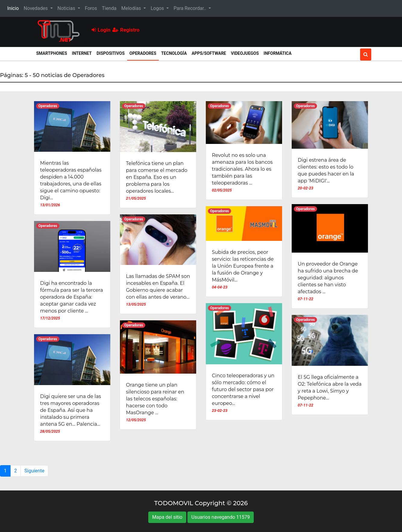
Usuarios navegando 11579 (221, 517)
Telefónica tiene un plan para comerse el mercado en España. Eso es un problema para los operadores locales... (157, 177)
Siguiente (34, 471)
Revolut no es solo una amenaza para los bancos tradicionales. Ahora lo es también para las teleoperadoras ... (242, 169)
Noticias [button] (67, 8)
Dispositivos (110, 53)
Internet (82, 53)
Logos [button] (158, 8)
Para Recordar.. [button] (190, 8)
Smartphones (52, 53)
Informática (278, 53)
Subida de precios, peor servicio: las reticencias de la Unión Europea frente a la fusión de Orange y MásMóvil (243, 266)
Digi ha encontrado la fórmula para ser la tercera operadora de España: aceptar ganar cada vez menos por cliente (72, 297)
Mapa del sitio (167, 517)
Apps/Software (209, 53)
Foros (91, 8)
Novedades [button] (36, 8)
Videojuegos (245, 53)
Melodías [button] (132, 8)
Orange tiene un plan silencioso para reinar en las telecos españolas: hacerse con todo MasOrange (155, 399)
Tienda (109, 8)
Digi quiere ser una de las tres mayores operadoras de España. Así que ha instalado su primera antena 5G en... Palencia (71, 410)
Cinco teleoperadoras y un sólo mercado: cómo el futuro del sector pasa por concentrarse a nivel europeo (243, 389)
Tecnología (174, 53)
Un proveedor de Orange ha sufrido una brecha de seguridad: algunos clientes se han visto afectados (328, 278)
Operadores (144, 53)
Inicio (14, 8)
